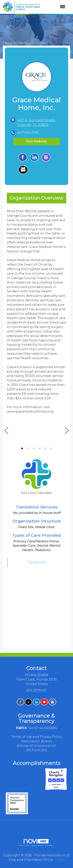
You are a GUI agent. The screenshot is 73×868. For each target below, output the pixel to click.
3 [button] (34, 448)
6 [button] (51, 448)
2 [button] (28, 448)
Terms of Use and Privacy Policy (37, 737)
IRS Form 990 (36, 750)
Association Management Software (36, 843)
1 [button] (22, 448)
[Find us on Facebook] (20, 702)
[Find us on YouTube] (44, 702)
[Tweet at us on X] (28, 702)
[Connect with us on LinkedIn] (36, 702)
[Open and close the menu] (55, 7)
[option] (36, 433)
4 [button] (40, 448)
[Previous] (6, 431)
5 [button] (45, 448)
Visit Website (36, 141)
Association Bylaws (37, 741)
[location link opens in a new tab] (40, 122)
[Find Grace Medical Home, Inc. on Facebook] (23, 157)
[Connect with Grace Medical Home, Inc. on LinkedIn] (34, 157)
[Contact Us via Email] (52, 702)
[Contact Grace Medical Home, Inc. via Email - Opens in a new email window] (23, 170)
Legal (60, 860)
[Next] (67, 431)
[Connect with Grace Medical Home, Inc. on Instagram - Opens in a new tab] (46, 157)
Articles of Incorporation (36, 746)
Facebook (37, 562)
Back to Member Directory (25, 43)
